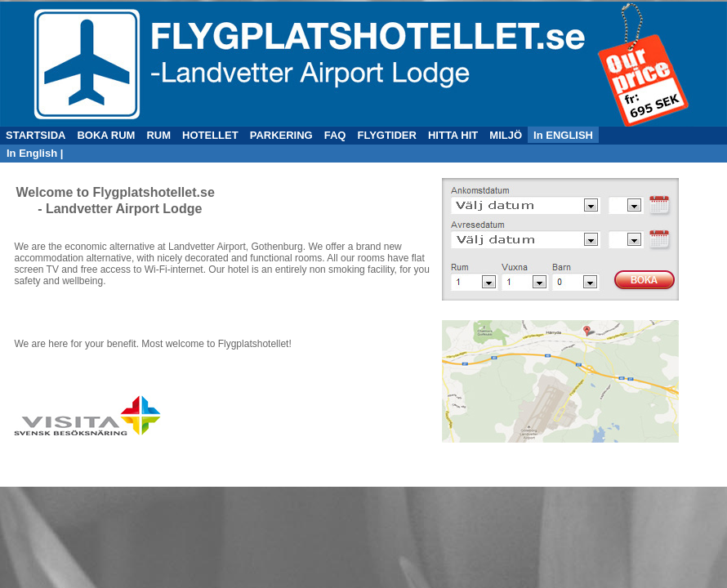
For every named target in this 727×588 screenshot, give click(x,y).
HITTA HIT (453, 135)
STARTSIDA (36, 135)
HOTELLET (210, 135)
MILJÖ (506, 135)
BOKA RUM (106, 135)
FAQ (335, 135)
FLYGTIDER (386, 135)
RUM (158, 135)
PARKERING (281, 135)
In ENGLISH (563, 135)
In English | (35, 153)
